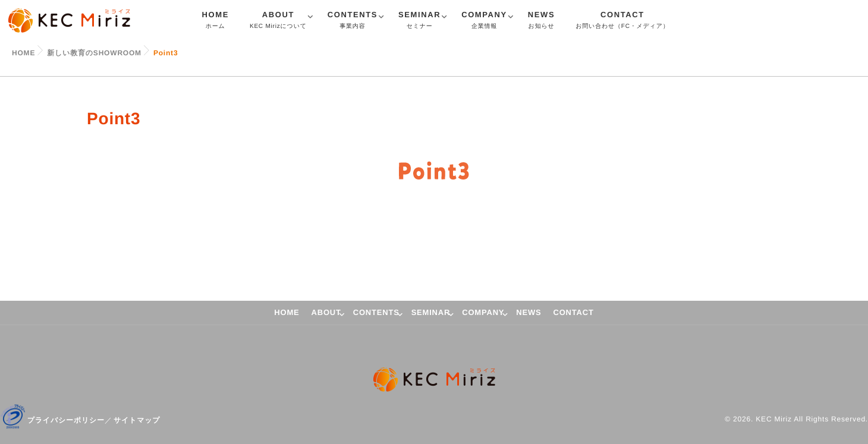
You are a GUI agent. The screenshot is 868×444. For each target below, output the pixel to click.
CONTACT (622, 21)
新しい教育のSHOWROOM (94, 53)
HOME (216, 21)
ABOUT (278, 21)
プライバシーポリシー (66, 420)
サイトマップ (137, 420)
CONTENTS (353, 21)
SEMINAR (419, 21)
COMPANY (484, 21)
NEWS (541, 21)
